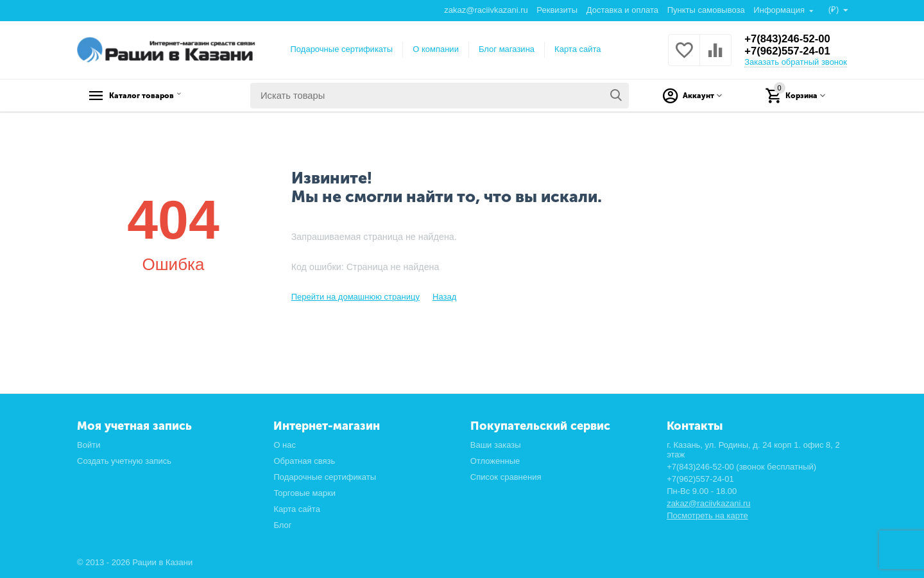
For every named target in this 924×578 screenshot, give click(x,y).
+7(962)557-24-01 (791, 51)
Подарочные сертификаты (342, 49)
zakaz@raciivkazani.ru (485, 10)
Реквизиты (556, 10)
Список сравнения (506, 477)
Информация (779, 10)
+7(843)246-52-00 (791, 38)
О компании (436, 49)
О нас (285, 445)
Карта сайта (578, 49)
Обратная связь (304, 461)
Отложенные (495, 461)
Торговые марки (304, 493)
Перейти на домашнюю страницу (355, 297)
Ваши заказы (496, 445)
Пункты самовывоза (706, 10)
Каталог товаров (158, 96)
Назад (444, 297)
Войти (89, 445)
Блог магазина (507, 49)
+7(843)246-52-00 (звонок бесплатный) (741, 467)
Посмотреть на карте (707, 515)
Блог (282, 525)
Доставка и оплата (622, 10)
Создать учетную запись (124, 461)
